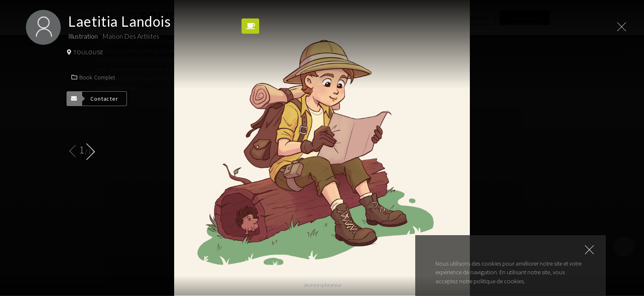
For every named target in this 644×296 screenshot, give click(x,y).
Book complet (93, 77)
